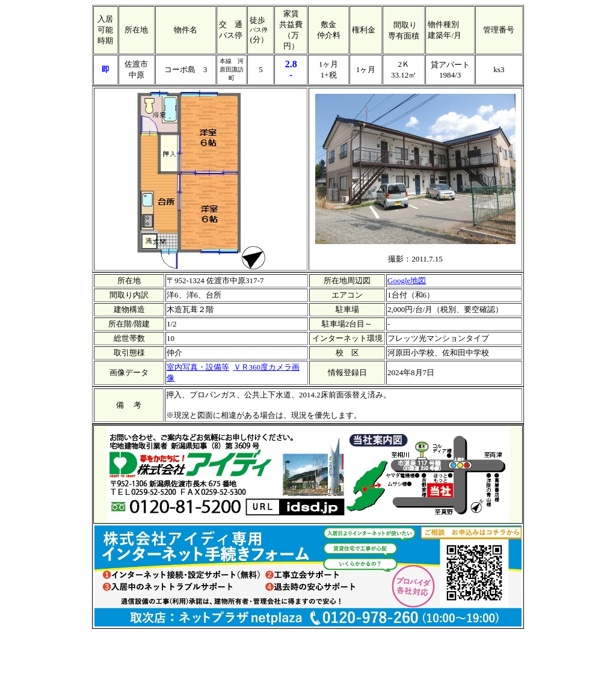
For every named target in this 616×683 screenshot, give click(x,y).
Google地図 (407, 280)
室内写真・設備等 (198, 367)
